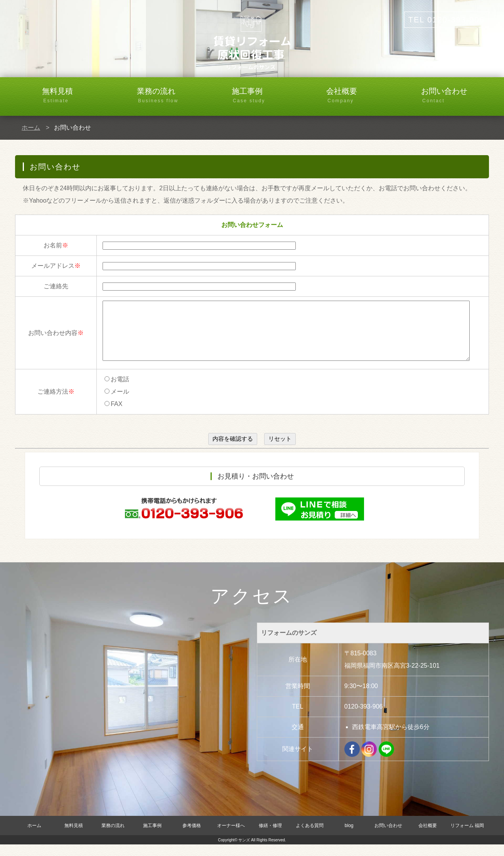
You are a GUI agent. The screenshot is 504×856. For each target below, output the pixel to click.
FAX (113, 415)
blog (349, 837)
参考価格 (192, 837)
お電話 (117, 391)
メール (117, 403)
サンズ (244, 852)
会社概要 (360, 96)
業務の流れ (171, 96)
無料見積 (76, 96)
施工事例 (266, 96)
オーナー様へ (231, 837)
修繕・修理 (270, 837)
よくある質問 (310, 837)
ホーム (31, 128)
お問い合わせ (455, 96)
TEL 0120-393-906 (447, 20)
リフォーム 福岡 (467, 837)
